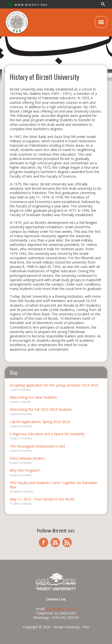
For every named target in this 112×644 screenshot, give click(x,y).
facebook (43, 543)
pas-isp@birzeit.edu (61, 609)
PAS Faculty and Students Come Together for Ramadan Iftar (53, 485)
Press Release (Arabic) (27, 458)
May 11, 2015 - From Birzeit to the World (42, 499)
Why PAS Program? (25, 470)
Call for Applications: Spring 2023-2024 (40, 422)
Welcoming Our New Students (33, 397)
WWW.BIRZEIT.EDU (31, 5)
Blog (14, 372)
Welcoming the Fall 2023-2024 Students (41, 409)
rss (67, 543)
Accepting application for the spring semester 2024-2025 (54, 385)
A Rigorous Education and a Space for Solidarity (47, 434)
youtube (55, 543)
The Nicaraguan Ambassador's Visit (37, 446)
